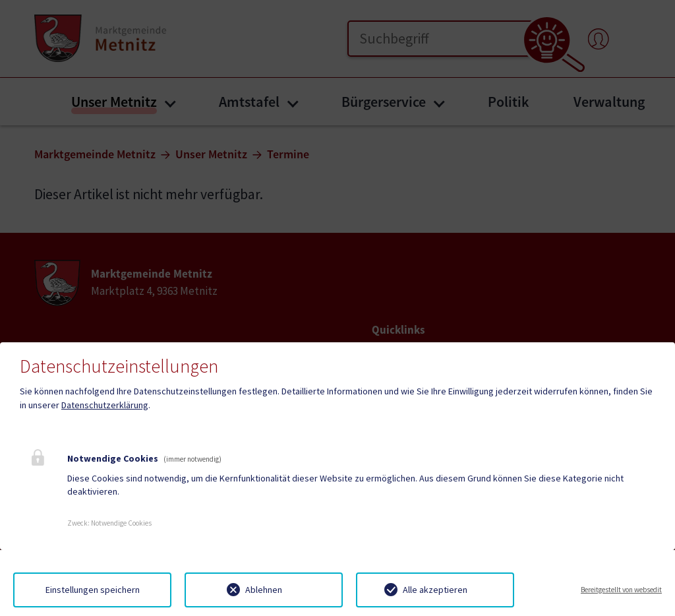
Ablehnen (264, 590)
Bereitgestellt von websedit (621, 590)
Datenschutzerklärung (105, 405)
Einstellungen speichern (93, 590)
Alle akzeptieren (435, 590)
